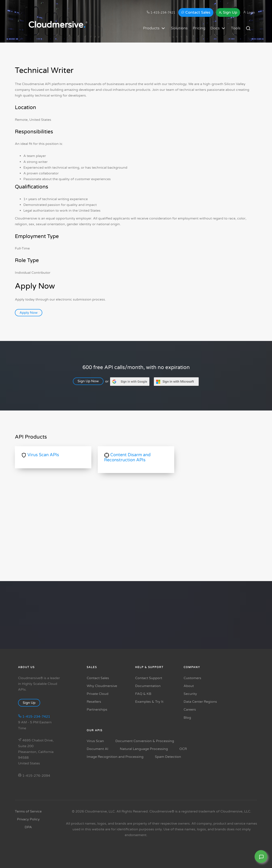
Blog (187, 718)
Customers (192, 678)
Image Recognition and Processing (115, 757)
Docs (218, 28)
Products (154, 28)
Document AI (98, 749)
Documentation (148, 686)
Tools (236, 28)
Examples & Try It (149, 702)
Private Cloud (98, 694)
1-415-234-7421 (161, 13)
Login (249, 13)
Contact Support (149, 678)
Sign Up (228, 12)
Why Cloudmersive (102, 686)
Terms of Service (28, 811)
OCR (183, 749)
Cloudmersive (57, 25)
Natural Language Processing (144, 749)
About (189, 686)
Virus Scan (95, 741)
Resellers (94, 702)
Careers (190, 710)
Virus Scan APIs (40, 455)
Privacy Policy (28, 819)
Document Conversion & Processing (145, 741)
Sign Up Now (90, 381)
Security (190, 694)
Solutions (179, 28)
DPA (28, 827)
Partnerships (97, 710)
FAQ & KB (143, 694)
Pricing (199, 28)
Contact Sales (196, 12)
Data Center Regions (200, 702)
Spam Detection (168, 757)
